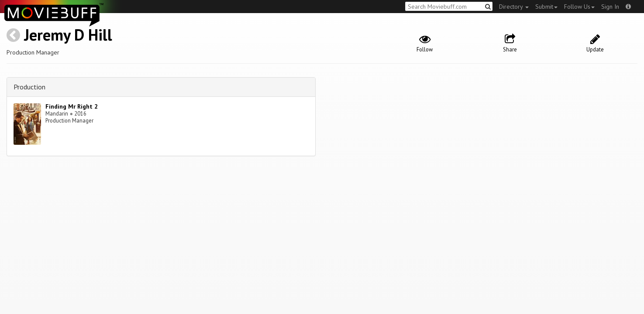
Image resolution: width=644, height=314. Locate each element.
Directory (514, 7)
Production (29, 87)
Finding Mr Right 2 (72, 106)
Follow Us (579, 7)
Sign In (610, 7)
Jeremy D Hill (68, 35)
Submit (546, 7)
